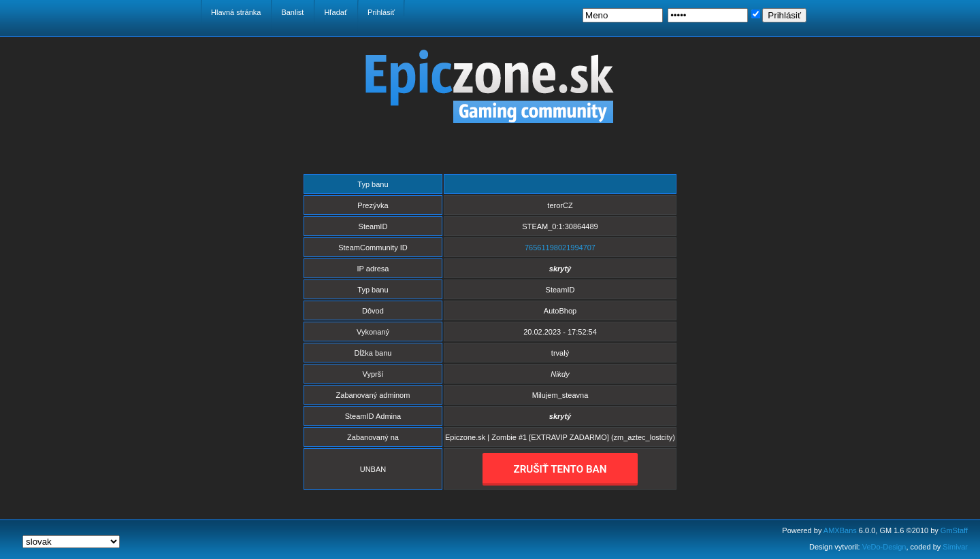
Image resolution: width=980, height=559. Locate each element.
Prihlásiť (381, 12)
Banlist (292, 12)
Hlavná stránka (236, 12)
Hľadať (336, 12)
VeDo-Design (884, 547)
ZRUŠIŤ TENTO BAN (560, 469)
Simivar (955, 547)
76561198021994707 (560, 248)
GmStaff (954, 530)
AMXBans (840, 530)
